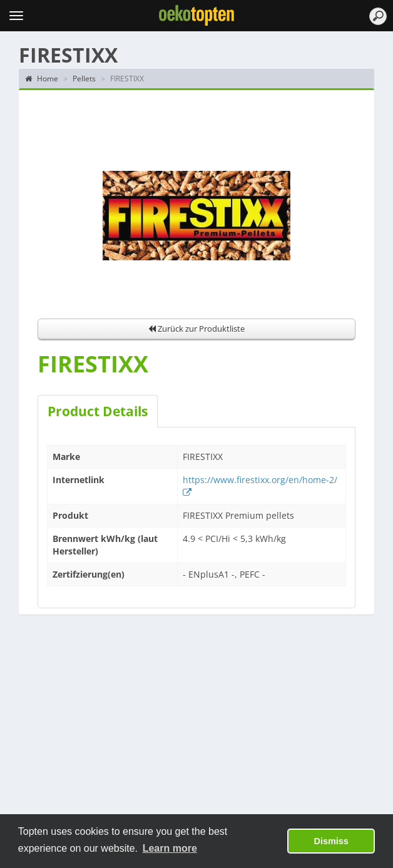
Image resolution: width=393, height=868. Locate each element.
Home (42, 79)
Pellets (84, 79)
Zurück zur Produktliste (196, 329)
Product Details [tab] (98, 411)
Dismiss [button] (331, 841)
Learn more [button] (170, 848)
